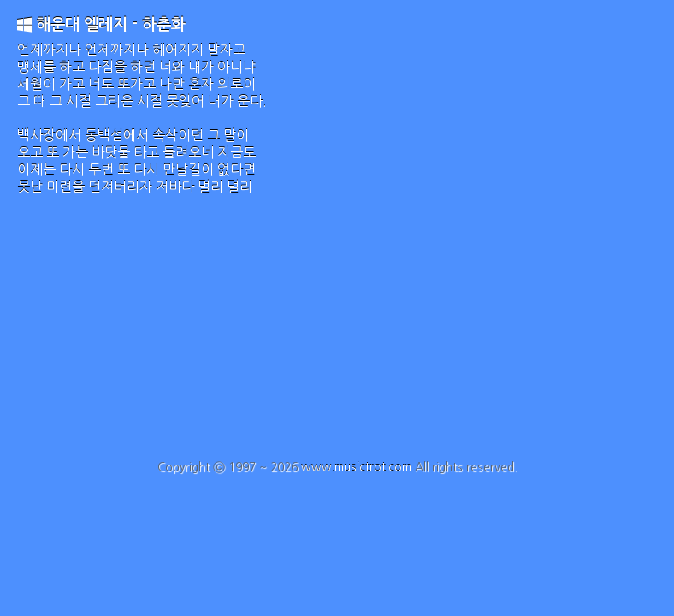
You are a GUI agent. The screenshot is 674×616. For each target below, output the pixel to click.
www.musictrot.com (356, 467)
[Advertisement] (337, 332)
